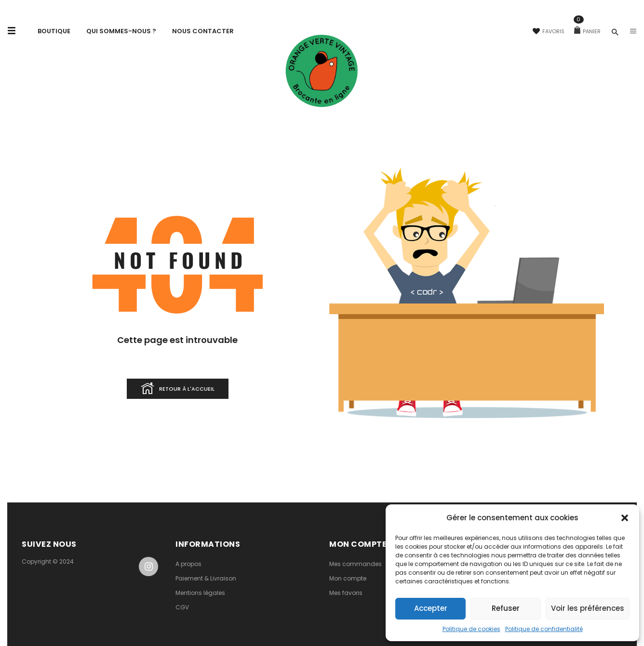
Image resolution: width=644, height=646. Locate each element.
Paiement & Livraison (206, 578)
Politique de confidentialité (544, 629)
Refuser (506, 608)
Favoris (549, 31)
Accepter (431, 608)
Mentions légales (200, 593)
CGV (182, 607)
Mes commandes (356, 564)
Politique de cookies (471, 629)
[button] (625, 518)
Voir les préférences (588, 608)
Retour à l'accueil (178, 389)
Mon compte (348, 578)
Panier (587, 31)
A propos (188, 564)
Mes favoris (346, 593)
